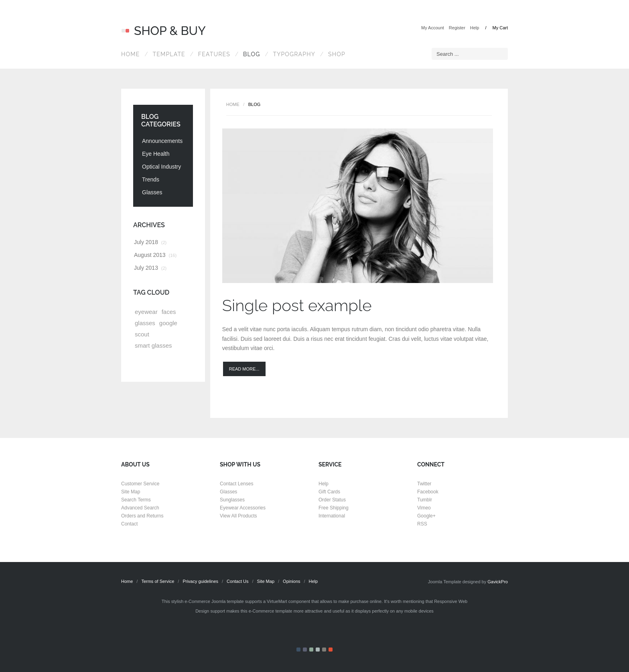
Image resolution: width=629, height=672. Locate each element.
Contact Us (237, 581)
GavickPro (498, 582)
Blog (252, 54)
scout (142, 334)
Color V (324, 650)
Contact (129, 524)
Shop (337, 54)
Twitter (424, 484)
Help (475, 28)
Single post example (297, 305)
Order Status (332, 500)
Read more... (244, 369)
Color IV (318, 650)
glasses (145, 323)
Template (169, 54)
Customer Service (140, 484)
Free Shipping (334, 508)
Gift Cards (329, 492)
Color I (298, 650)
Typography (294, 54)
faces (169, 312)
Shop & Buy (164, 31)
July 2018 (150, 242)
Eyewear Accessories (243, 508)
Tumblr (425, 500)
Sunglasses (232, 500)
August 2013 (155, 255)
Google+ (426, 516)
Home (130, 54)
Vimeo (424, 508)
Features (214, 54)
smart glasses (153, 345)
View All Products (238, 516)
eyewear (146, 312)
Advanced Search (140, 508)
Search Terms (136, 500)
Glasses (228, 492)
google (168, 323)
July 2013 (150, 268)
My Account (433, 28)
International (332, 516)
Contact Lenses (236, 484)
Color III (311, 650)
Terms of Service (158, 581)
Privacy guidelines (200, 581)
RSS (422, 524)
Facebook (428, 492)
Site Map (131, 492)
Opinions (291, 581)
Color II (305, 650)
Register (457, 28)
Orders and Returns (142, 516)
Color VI (331, 650)
